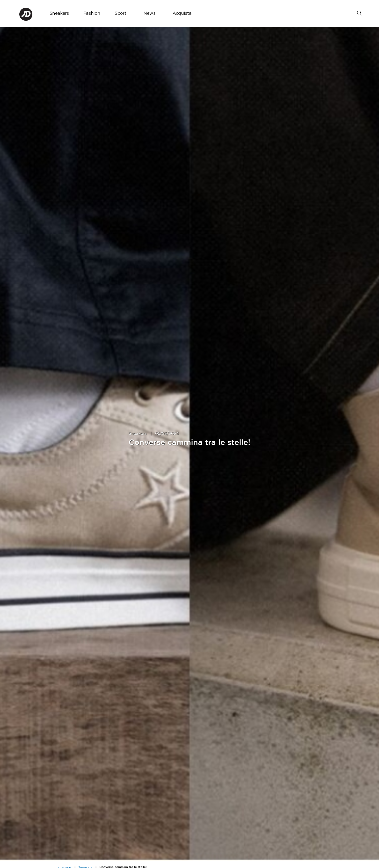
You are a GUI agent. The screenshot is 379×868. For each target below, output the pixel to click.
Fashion (92, 14)
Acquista (182, 14)
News (149, 14)
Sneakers (59, 14)
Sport (120, 14)
